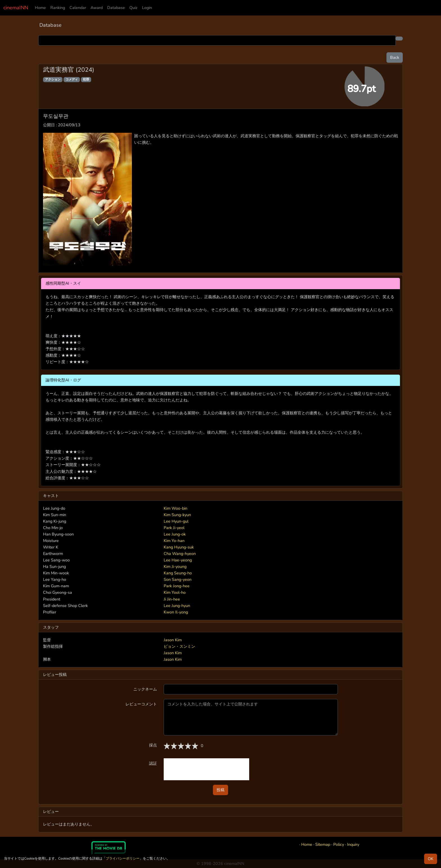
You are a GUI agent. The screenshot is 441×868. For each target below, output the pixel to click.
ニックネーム (145, 689)
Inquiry (353, 844)
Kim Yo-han (174, 541)
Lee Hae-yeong (178, 560)
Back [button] (395, 57)
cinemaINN (16, 8)
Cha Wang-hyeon (180, 554)
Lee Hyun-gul (176, 521)
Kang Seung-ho (178, 573)
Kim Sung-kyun (177, 515)
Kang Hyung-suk (179, 547)
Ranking (58, 8)
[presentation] (206, 769)
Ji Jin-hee (172, 599)
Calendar (78, 8)
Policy (339, 844)
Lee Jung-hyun (177, 606)
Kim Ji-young (175, 566)
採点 (153, 745)
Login (147, 8)
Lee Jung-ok (175, 534)
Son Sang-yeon (178, 579)
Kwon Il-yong (176, 612)
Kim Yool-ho (175, 592)
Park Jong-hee (177, 586)
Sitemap (323, 844)
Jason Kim (173, 640)
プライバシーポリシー (123, 858)
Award (97, 8)
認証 (153, 763)
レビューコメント (141, 704)
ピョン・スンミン (179, 646)
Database (116, 8)
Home (40, 8)
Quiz (133, 8)
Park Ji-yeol (174, 528)
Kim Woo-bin (175, 508)
